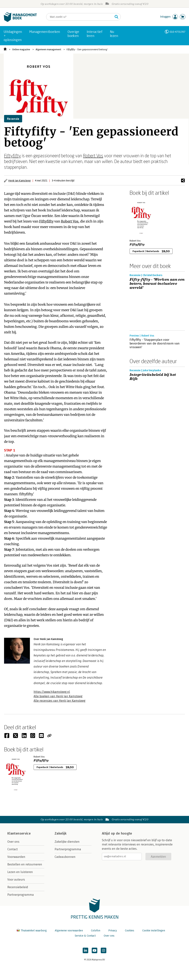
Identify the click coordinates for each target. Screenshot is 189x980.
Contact (13, 849)
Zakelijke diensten (67, 842)
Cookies (130, 931)
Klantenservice (19, 833)
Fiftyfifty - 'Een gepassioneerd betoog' (87, 49)
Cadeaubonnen (65, 857)
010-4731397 (177, 32)
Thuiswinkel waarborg (32, 931)
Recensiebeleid (18, 887)
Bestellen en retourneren (25, 864)
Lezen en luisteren (20, 872)
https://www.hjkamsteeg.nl (52, 692)
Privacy (113, 931)
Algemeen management (48, 49)
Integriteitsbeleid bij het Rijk (153, 377)
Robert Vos (93, 156)
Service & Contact (85, 936)
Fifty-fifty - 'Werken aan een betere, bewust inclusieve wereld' (157, 284)
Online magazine (21, 49)
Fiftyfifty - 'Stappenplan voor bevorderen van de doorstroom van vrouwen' (155, 343)
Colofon (96, 931)
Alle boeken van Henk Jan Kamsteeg (58, 696)
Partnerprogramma (21, 895)
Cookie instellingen (154, 931)
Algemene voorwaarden (69, 931)
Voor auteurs (16, 880)
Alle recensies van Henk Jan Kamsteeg (60, 701)
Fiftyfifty (12, 156)
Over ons (13, 842)
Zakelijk (61, 833)
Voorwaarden (16, 857)
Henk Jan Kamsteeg (19, 180)
